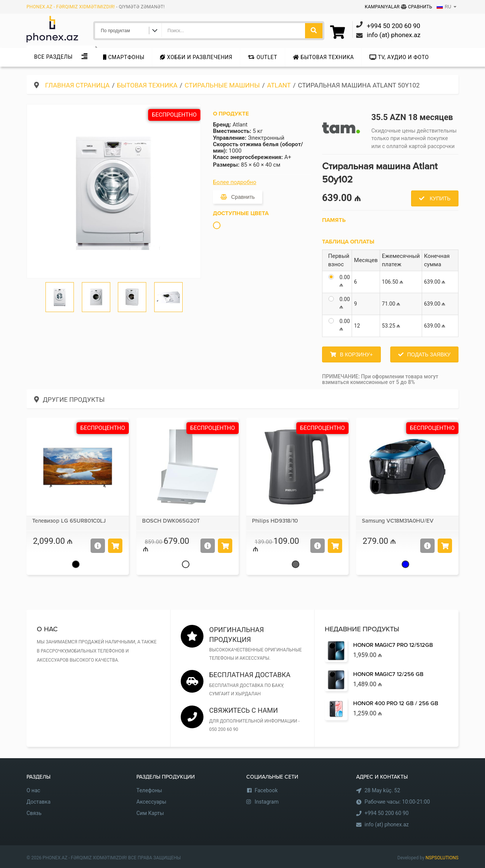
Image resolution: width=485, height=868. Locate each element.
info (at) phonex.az (387, 824)
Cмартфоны (124, 57)
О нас (33, 790)
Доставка (38, 802)
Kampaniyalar (383, 7)
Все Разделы (53, 57)
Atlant (279, 85)
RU (444, 7)
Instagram (267, 802)
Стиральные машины (222, 85)
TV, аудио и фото (399, 57)
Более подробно (235, 182)
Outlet (262, 57)
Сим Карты (150, 813)
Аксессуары (151, 802)
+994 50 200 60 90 (386, 813)
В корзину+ (356, 354)
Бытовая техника (323, 57)
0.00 (345, 281)
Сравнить (417, 7)
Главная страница (77, 85)
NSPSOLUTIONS (442, 858)
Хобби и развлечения (196, 57)
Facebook (266, 790)
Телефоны (149, 790)
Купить (439, 198)
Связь (34, 813)
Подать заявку (429, 354)
